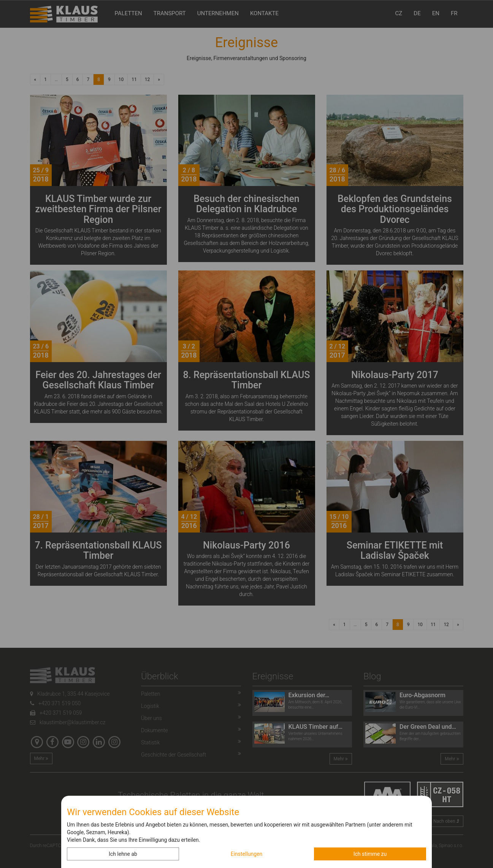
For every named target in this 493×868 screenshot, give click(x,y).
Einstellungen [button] (247, 854)
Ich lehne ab (123, 854)
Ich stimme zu (370, 854)
